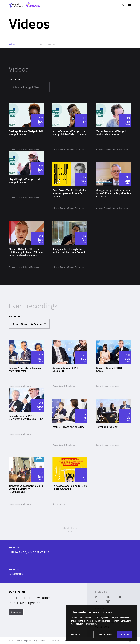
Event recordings (47, 44)
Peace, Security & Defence (29, 322)
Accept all (125, 634)
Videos (12, 44)
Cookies (65, 641)
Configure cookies (105, 634)
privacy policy (90, 624)
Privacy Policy (54, 641)
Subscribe (16, 612)
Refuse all (75, 634)
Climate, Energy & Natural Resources (31, 86)
